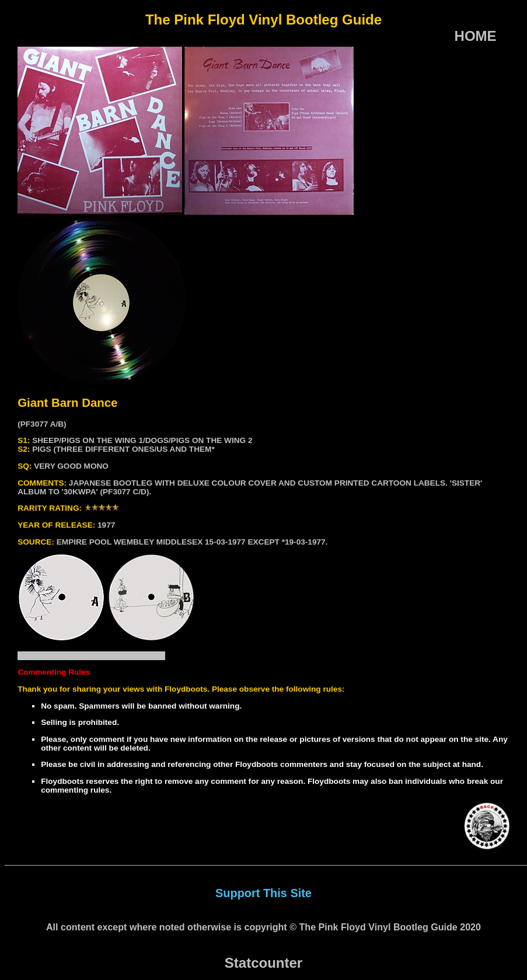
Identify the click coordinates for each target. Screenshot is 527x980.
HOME (476, 36)
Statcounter (263, 963)
